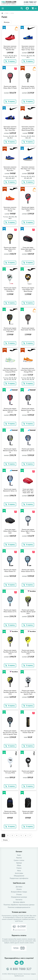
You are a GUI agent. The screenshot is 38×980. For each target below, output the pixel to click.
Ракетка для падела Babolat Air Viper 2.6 (28, 450)
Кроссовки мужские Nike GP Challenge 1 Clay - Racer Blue (10, 128)
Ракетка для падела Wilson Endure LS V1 (10, 611)
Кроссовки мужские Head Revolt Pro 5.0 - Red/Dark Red (10, 48)
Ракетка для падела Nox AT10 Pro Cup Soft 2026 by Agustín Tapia (10, 733)
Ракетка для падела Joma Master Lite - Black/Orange (28, 290)
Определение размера (19, 897)
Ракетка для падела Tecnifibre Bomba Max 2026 (28, 652)
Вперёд (5, 840)
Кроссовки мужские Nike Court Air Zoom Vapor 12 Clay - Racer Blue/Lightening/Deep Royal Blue (28, 50)
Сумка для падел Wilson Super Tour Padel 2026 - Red (28, 491)
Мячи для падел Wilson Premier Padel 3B (28, 732)
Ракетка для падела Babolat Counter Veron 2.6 (10, 451)
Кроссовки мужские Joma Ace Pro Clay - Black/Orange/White (28, 128)
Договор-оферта (19, 902)
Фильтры (7, 22)
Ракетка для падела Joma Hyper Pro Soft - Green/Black (10, 330)
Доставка (19, 887)
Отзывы (19, 894)
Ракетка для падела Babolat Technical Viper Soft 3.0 (10, 410)
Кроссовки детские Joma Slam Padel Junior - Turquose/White (10, 370)
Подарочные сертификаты (19, 878)
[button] (22, 8)
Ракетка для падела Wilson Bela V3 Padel (10, 87)
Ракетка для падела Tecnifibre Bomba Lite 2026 (10, 692)
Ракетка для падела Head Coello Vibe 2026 (28, 329)
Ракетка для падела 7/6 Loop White (10, 772)
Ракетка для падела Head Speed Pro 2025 (28, 87)
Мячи (19, 871)
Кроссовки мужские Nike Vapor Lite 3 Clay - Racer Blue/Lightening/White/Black (28, 170)
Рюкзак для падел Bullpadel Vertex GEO (10, 812)
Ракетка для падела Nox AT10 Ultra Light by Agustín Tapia (28, 692)
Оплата (19, 889)
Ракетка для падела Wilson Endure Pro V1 (28, 571)
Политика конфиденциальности (19, 907)
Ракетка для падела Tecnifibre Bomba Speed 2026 (28, 612)
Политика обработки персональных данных (19, 905)
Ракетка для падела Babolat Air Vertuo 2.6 (10, 490)
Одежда (19, 863)
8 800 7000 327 (30, 2)
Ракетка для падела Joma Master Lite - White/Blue (10, 290)
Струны (19, 868)
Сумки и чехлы (19, 860)
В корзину (10, 61)
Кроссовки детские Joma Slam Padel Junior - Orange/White (28, 370)
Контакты (19, 900)
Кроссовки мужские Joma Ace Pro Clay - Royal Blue (10, 169)
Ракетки (19, 858)
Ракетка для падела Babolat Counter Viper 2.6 (28, 410)
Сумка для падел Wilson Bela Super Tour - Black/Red (28, 249)
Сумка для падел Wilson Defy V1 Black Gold (10, 531)
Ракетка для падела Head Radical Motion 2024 (28, 209)
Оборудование (19, 876)
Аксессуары (19, 873)
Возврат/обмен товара (19, 892)
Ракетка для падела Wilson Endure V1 (10, 571)
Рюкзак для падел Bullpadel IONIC (28, 812)
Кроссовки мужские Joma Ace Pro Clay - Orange (10, 209)
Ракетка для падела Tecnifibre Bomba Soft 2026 (10, 652)
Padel (7, 13)
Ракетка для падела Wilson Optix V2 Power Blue (28, 531)
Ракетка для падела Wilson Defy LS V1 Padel (10, 249)
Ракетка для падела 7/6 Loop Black (28, 772)
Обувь (19, 865)
